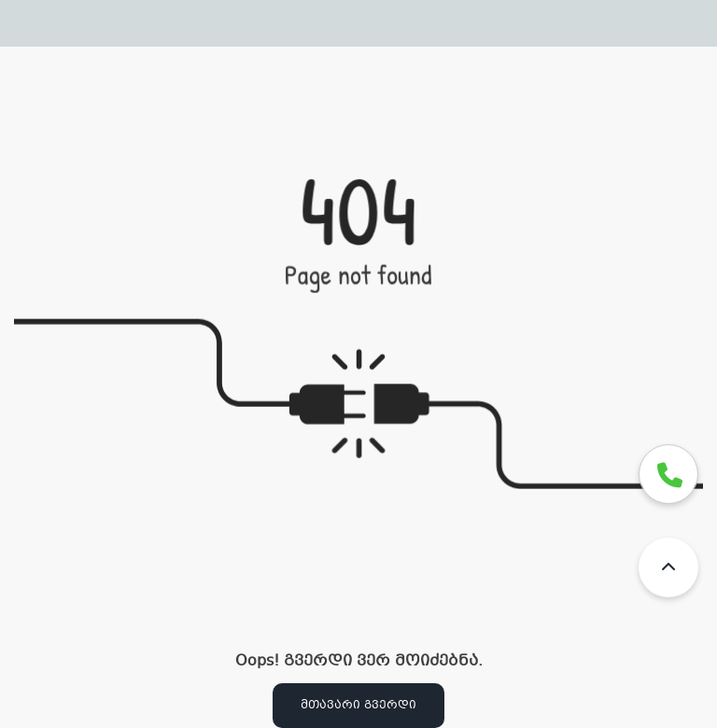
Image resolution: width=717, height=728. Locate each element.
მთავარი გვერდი (358, 706)
